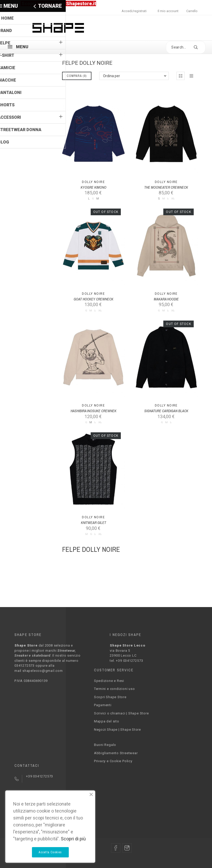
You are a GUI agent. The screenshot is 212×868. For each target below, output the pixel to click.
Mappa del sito (107, 721)
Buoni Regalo (105, 745)
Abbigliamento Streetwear (116, 753)
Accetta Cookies (50, 852)
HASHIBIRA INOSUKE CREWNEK (94, 411)
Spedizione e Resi (109, 681)
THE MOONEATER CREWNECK (166, 187)
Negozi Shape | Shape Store (117, 730)
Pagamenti (103, 705)
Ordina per (112, 76)
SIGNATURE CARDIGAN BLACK (166, 411)
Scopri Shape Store (110, 697)
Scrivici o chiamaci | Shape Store (121, 713)
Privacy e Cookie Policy (113, 761)
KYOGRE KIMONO (94, 187)
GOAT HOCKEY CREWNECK (94, 299)
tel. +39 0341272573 (126, 661)
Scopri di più (73, 839)
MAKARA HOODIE (166, 299)
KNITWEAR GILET (94, 523)
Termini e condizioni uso (115, 689)
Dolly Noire (93, 182)
